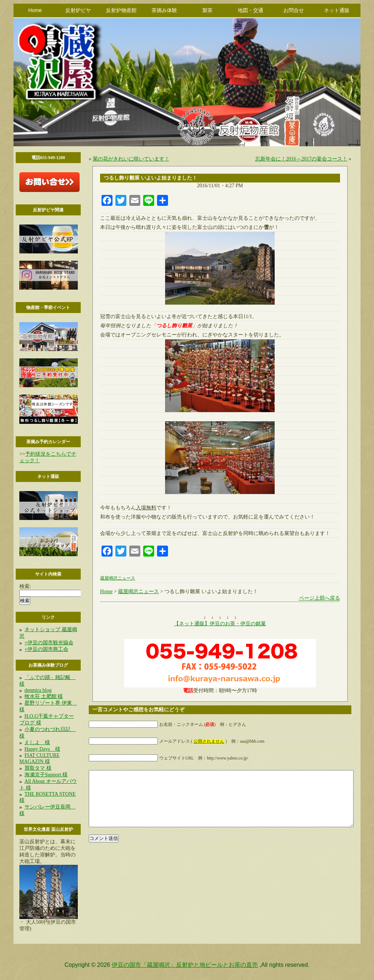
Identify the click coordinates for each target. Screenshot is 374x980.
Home (35, 10)
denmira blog (38, 690)
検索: (25, 586)
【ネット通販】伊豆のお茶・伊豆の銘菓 (220, 624)
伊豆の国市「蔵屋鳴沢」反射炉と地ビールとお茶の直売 (185, 965)
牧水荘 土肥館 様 (44, 696)
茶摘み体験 (164, 10)
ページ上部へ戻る (320, 598)
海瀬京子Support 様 (46, 775)
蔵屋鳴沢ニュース (118, 578)
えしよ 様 (37, 742)
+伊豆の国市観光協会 (49, 643)
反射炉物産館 (121, 10)
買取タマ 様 (38, 768)
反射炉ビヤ (78, 10)
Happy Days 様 (42, 749)
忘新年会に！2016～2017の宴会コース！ (301, 159)
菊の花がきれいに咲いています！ (131, 159)
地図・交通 (251, 10)
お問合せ (294, 10)
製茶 (207, 10)
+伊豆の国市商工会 (46, 649)
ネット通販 (337, 10)
